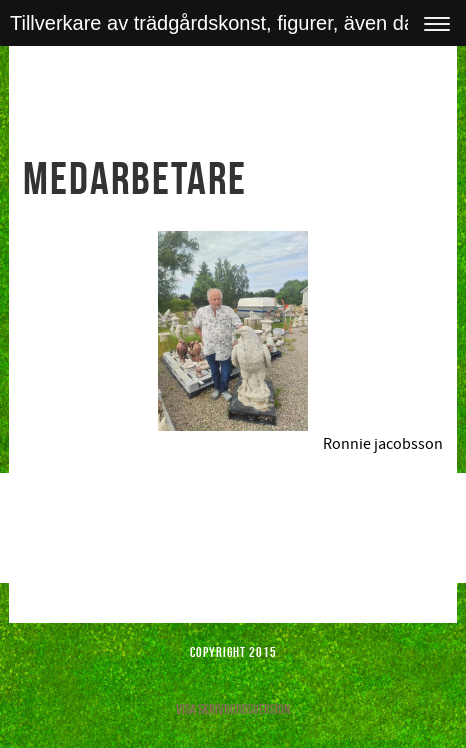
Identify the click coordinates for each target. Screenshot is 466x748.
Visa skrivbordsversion (233, 709)
